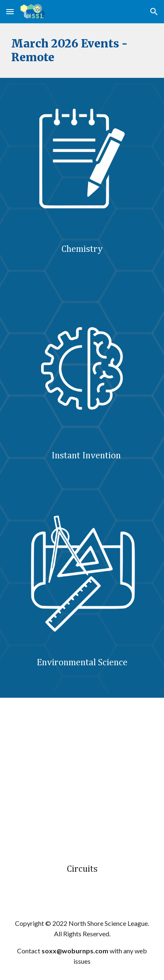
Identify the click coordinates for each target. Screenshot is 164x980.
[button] (10, 11)
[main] (82, 51)
